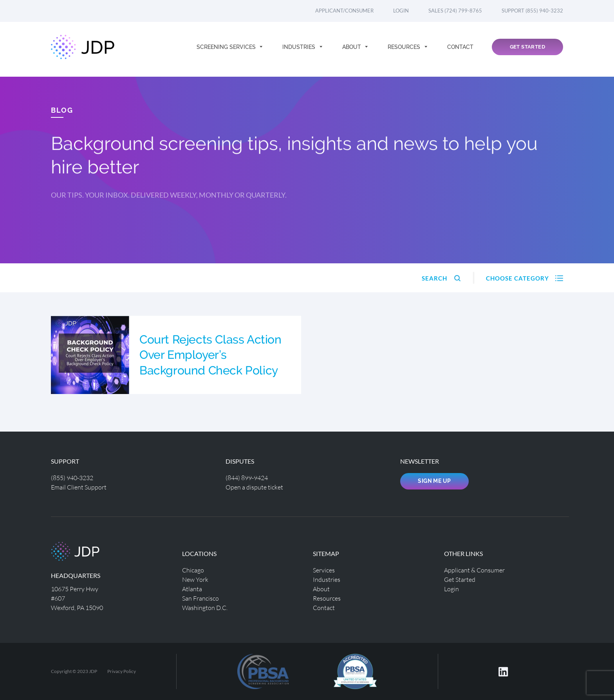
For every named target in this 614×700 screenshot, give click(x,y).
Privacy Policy (122, 671)
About (352, 49)
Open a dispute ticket (254, 487)
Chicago (193, 570)
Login (401, 11)
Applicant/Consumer (344, 11)
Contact (460, 49)
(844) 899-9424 (247, 478)
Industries (300, 49)
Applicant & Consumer (474, 570)
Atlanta (192, 589)
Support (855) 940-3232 (532, 11)
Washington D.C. (205, 607)
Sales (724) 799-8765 (455, 11)
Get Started (527, 49)
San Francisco (200, 598)
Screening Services (227, 49)
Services (324, 570)
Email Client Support (79, 487)
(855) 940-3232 (72, 478)
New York (195, 579)
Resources (405, 49)
